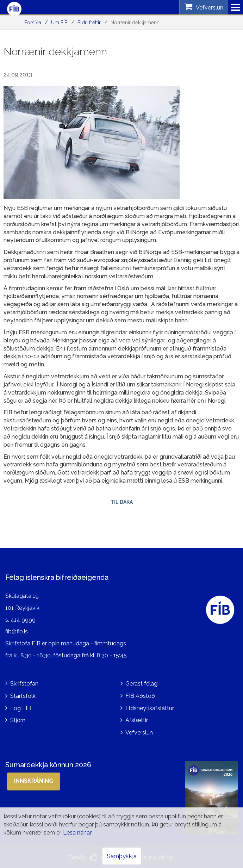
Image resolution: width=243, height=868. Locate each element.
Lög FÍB (21, 708)
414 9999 (23, 620)
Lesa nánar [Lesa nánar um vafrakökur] (77, 833)
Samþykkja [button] (122, 856)
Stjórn (18, 720)
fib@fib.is (17, 631)
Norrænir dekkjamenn (135, 23)
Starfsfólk (23, 696)
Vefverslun (139, 733)
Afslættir (137, 720)
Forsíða (33, 23)
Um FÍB (59, 23)
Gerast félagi (142, 684)
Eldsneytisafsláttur (150, 708)
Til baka (122, 502)
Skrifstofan (24, 684)
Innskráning (34, 781)
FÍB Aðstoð (140, 696)
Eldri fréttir (89, 23)
